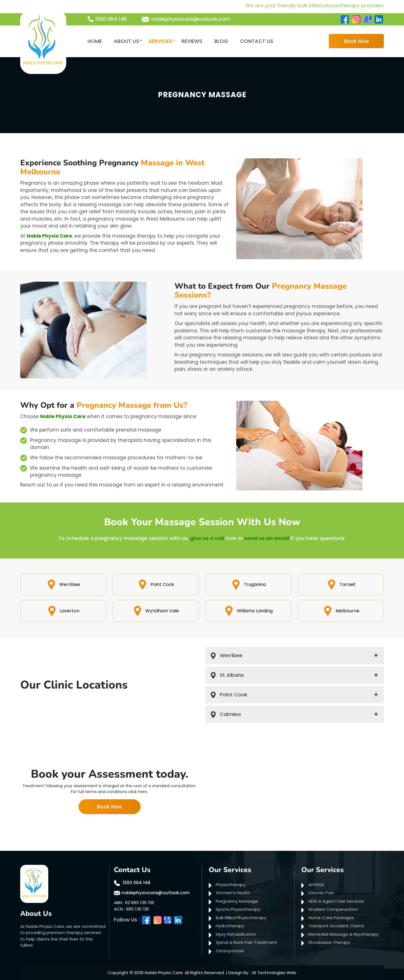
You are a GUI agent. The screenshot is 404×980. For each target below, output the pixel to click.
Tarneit (341, 584)
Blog (221, 41)
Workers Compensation (333, 909)
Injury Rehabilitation (236, 934)
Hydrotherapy (230, 926)
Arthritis (316, 885)
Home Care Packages (331, 918)
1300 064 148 (111, 19)
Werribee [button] (231, 655)
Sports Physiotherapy (238, 909)
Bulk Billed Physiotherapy (241, 918)
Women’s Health (233, 893)
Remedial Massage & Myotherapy (343, 934)
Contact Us (257, 41)
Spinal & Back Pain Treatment (246, 942)
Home (95, 41)
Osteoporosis (230, 951)
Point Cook (156, 584)
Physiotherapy (231, 885)
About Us (127, 41)
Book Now (356, 41)
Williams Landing (248, 611)
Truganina (248, 584)
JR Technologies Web (274, 973)
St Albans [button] (232, 675)
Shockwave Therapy (329, 942)
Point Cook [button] (234, 695)
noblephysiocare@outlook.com (191, 19)
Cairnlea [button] (230, 714)
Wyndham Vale (156, 611)
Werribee (63, 584)
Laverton (63, 611)
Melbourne (341, 611)
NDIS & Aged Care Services (336, 901)
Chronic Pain (321, 893)
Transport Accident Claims (336, 926)
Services (160, 41)
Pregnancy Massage (237, 901)
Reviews (192, 41)
